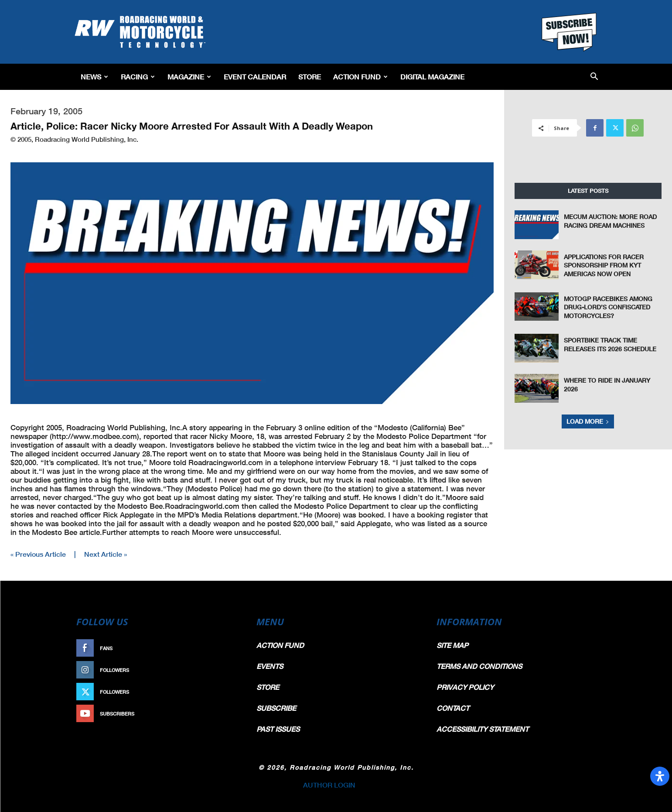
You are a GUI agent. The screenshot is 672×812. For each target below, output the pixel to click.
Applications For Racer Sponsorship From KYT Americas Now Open (604, 265)
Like (230, 648)
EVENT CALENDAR (255, 77)
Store (310, 77)
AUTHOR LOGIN (329, 785)
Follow (226, 670)
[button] (594, 77)
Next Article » (106, 554)
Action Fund (360, 77)
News (94, 77)
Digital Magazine (432, 77)
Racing (138, 77)
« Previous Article (38, 554)
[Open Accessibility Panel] (660, 776)
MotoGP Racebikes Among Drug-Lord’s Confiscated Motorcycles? (608, 307)
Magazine (189, 77)
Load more (588, 421)
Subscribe (222, 714)
